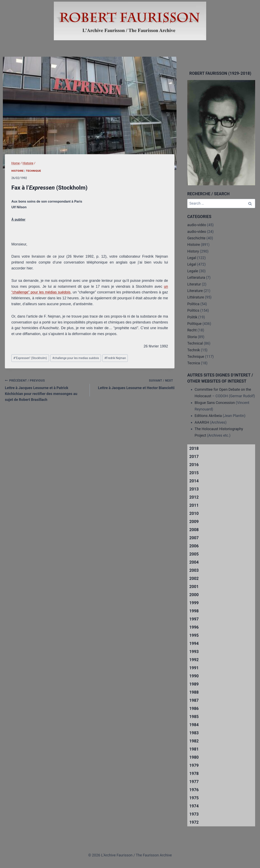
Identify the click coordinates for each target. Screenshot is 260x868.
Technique (34, 171)
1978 (194, 774)
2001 (194, 587)
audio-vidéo (197, 225)
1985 (194, 717)
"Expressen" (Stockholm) (30, 358)
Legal (192, 258)
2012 (194, 497)
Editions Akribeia (208, 416)
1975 (194, 798)
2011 (194, 505)
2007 (194, 538)
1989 (194, 684)
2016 (194, 465)
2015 (194, 473)
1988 (194, 692)
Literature (195, 291)
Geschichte (196, 238)
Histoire (18, 171)
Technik (194, 350)
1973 (194, 814)
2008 (194, 530)
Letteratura (196, 277)
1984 (194, 725)
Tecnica (194, 363)
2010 (194, 513)
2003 (194, 570)
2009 (194, 522)
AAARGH (202, 422)
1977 (194, 782)
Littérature (196, 297)
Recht (192, 330)
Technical (195, 343)
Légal (192, 264)
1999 (194, 603)
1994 (194, 643)
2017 (194, 457)
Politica (193, 304)
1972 (194, 822)
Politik (192, 317)
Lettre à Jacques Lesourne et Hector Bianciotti (134, 384)
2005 (194, 554)
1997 (194, 619)
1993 (194, 652)
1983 (194, 733)
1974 (194, 806)
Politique (194, 324)
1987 (194, 700)
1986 (194, 709)
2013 (194, 489)
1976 (194, 790)
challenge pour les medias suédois (76, 358)
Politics (193, 310)
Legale (193, 271)
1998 (194, 611)
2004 (194, 562)
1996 (194, 627)
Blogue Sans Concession (215, 403)
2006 (194, 546)
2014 (194, 481)
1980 (194, 757)
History (193, 251)
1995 (194, 635)
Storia (192, 337)
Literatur (194, 284)
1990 (194, 676)
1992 (194, 660)
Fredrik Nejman (115, 358)
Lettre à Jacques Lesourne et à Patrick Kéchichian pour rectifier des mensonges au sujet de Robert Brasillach (45, 390)
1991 (194, 668)
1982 (194, 741)
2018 (194, 448)
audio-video (197, 232)
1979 (194, 765)
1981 (194, 749)
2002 (194, 578)
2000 (194, 595)
